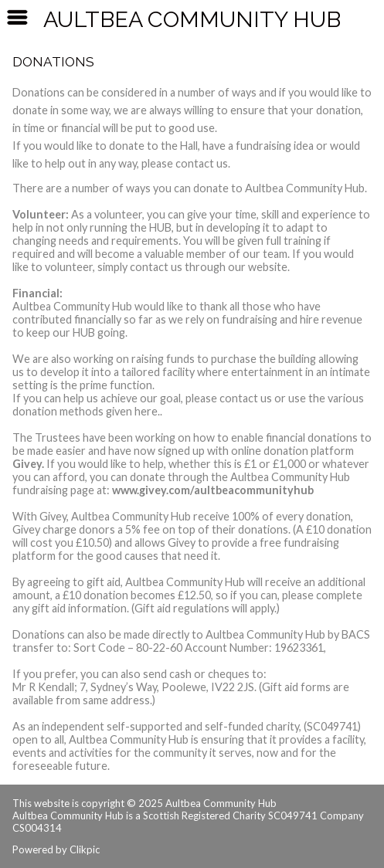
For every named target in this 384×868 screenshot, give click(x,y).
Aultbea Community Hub (192, 19)
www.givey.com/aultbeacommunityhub (213, 490)
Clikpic (85, 849)
